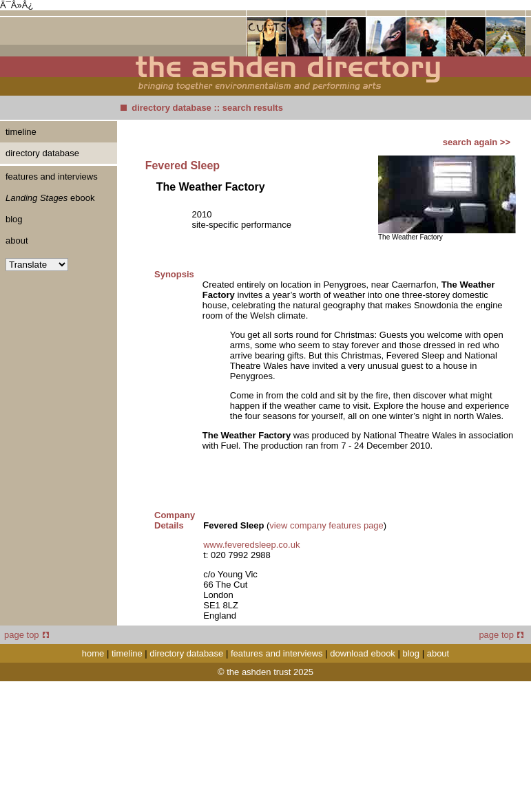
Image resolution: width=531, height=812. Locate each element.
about (17, 241)
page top (27, 635)
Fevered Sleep (183, 165)
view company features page (326, 525)
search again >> (477, 142)
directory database (171, 108)
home (93, 653)
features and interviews (52, 177)
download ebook (363, 653)
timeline (21, 132)
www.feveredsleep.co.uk (251, 545)
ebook (50, 198)
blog (14, 219)
